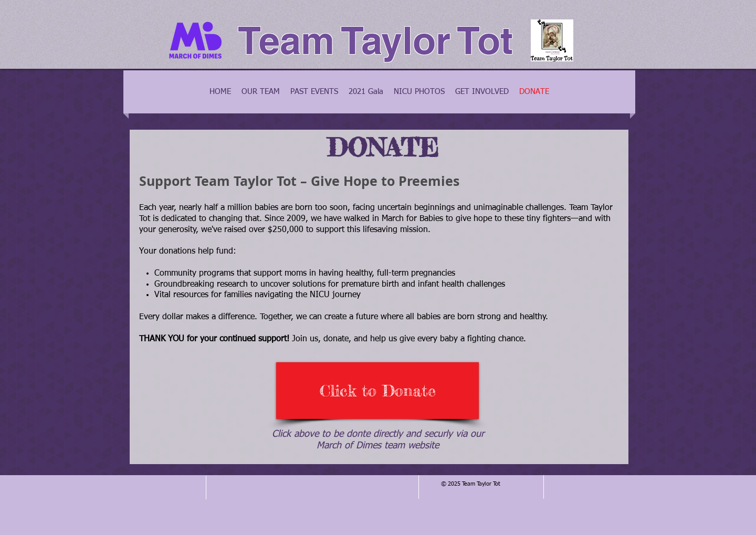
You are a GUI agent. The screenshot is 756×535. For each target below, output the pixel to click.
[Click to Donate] (377, 391)
